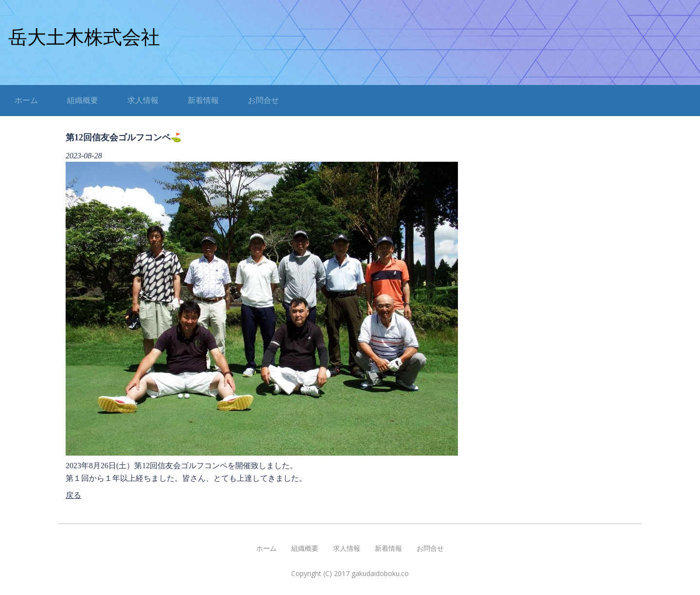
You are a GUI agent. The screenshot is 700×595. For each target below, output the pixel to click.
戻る (73, 495)
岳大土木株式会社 (84, 37)
